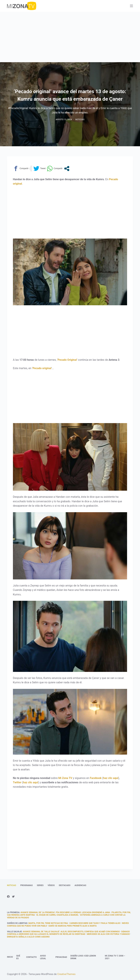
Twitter (17, 782)
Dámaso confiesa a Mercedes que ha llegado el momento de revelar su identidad (68, 933)
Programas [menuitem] (27, 885)
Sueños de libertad (17, 923)
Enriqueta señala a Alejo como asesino (28, 937)
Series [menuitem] (40, 885)
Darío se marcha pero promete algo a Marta (73, 926)
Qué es (18, 957)
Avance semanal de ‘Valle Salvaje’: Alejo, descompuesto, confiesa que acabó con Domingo (71, 932)
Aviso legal (43, 957)
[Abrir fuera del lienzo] (131, 6)
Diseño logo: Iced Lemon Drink (83, 957)
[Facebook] (8, 897)
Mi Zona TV (65, 778)
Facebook (96, 778)
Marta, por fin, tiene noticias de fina (48, 923)
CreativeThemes (66, 974)
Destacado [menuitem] (65, 885)
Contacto (31, 957)
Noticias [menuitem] (12, 885)
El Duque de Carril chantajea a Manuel (57, 915)
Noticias (80, 120)
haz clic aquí (111, 778)
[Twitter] (13, 897)
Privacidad (61, 957)
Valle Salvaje (14, 932)
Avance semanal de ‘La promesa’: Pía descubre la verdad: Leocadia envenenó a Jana (65, 912)
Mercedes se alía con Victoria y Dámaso (108, 934)
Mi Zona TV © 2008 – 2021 (115, 957)
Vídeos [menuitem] (51, 885)
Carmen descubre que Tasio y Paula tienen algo (95, 923)
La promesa (13, 912)
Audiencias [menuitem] (80, 885)
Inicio (10, 957)
